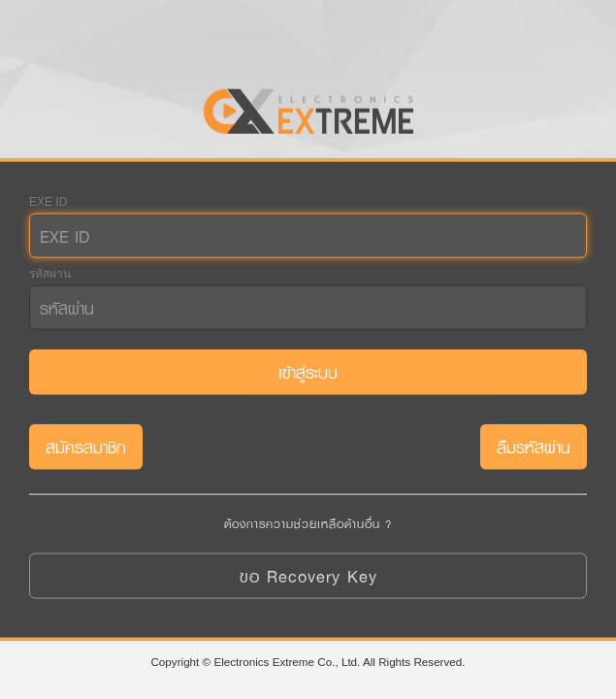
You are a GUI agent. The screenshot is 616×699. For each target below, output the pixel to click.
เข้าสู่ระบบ (308, 372)
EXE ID (48, 202)
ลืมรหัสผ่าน (534, 447)
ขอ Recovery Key (308, 575)
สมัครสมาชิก (86, 447)
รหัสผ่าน (50, 274)
